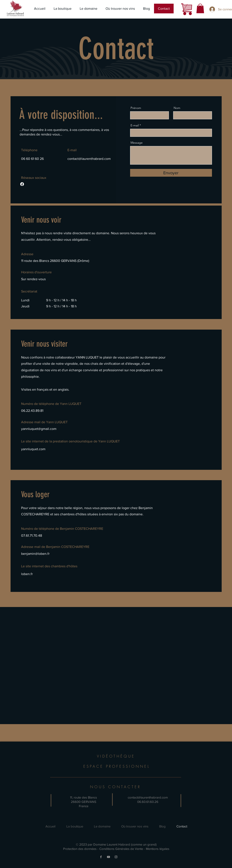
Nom (177, 108)
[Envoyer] (171, 173)
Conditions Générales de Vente (121, 849)
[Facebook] (22, 184)
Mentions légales (158, 849)
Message (137, 143)
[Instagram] (116, 857)
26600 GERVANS (84, 802)
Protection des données (80, 849)
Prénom (136, 108)
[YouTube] (108, 857)
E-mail (135, 125)
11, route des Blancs (83, 797)
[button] (200, 8)
